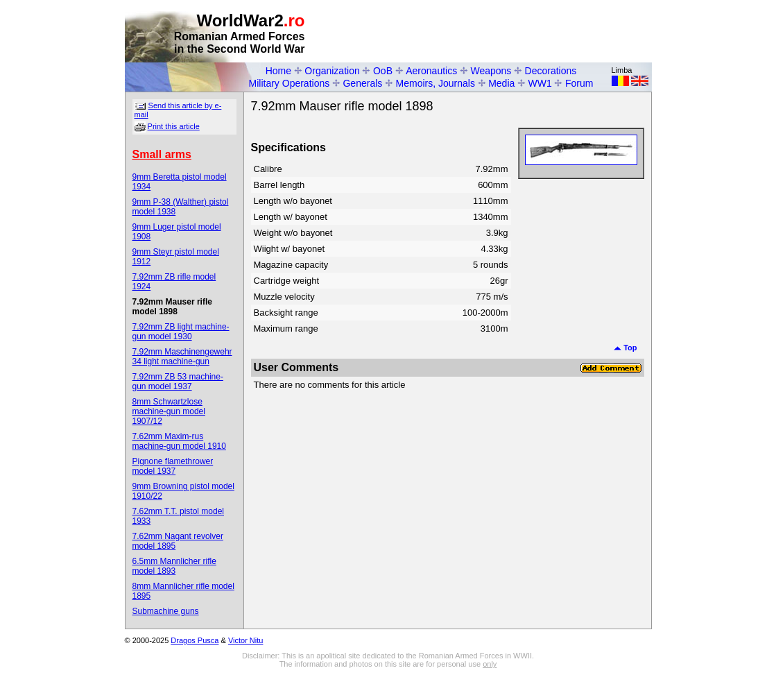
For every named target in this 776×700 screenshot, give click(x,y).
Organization (332, 71)
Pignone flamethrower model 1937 (173, 466)
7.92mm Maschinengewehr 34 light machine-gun (182, 357)
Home (278, 71)
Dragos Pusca (195, 640)
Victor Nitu (246, 640)
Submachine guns (166, 611)
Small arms (162, 154)
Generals (362, 83)
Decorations (551, 71)
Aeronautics (431, 71)
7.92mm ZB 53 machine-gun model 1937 (178, 382)
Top (625, 348)
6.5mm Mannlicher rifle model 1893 (174, 566)
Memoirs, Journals (436, 83)
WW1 (540, 83)
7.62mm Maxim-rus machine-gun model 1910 (179, 441)
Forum (579, 83)
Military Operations (290, 83)
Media (501, 83)
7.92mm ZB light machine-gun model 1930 (181, 332)
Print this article (174, 126)
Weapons (491, 71)
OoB (383, 71)
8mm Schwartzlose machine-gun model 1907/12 (169, 411)
